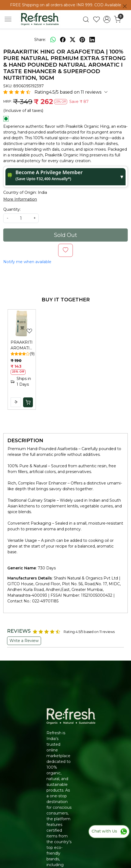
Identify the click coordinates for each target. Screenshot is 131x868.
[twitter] (73, 40)
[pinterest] (82, 40)
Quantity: (12, 209)
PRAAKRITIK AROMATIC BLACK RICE (22, 345)
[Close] (125, 6)
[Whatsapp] (53, 40)
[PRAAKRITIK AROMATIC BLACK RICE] (22, 323)
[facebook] (63, 40)
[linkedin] (92, 40)
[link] (86, 19)
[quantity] (21, 218)
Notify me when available (27, 262)
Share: (40, 40)
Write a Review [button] (24, 641)
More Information (20, 199)
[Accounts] (107, 19)
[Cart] (28, 402)
